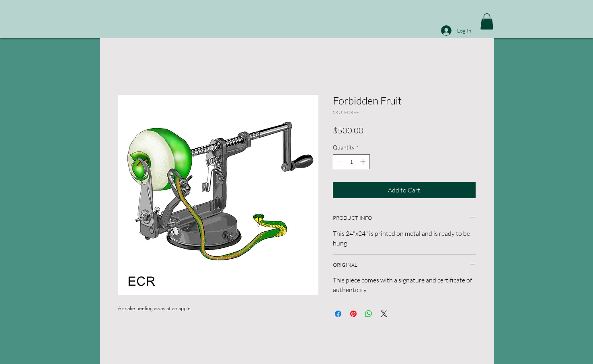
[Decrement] (339, 162)
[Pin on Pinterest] (353, 314)
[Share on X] (384, 314)
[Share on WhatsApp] (369, 314)
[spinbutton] (351, 162)
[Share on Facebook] (338, 314)
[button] (487, 21)
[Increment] (364, 162)
